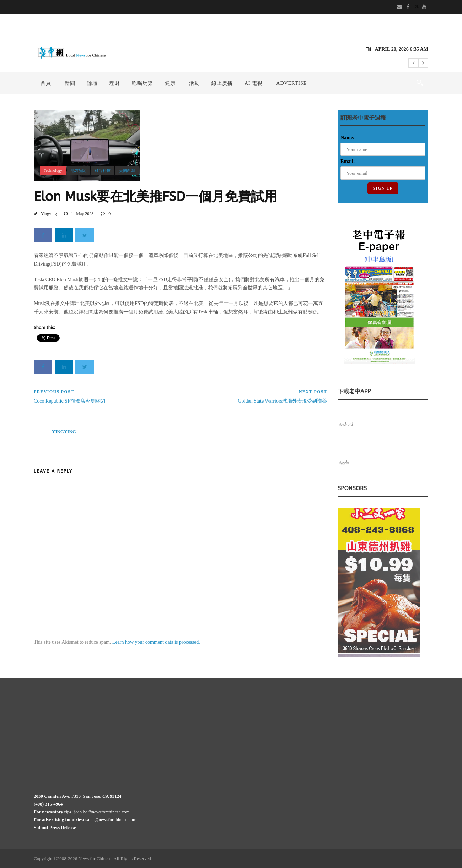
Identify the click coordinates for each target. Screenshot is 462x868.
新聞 (70, 83)
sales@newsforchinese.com (111, 820)
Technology (53, 170)
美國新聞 (127, 170)
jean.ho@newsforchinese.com (102, 812)
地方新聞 (79, 170)
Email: (348, 161)
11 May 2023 (82, 214)
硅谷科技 (103, 170)
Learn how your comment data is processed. (156, 642)
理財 (115, 83)
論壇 (92, 83)
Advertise (291, 83)
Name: (348, 138)
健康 (170, 83)
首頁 (46, 83)
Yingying (49, 214)
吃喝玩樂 (143, 83)
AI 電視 (254, 83)
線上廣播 (222, 83)
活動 (194, 83)
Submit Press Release (55, 827)
